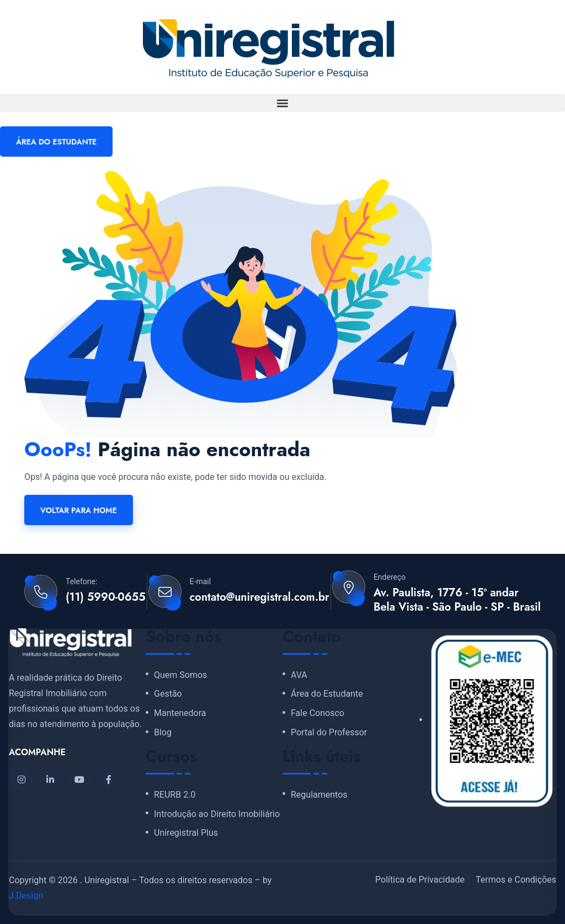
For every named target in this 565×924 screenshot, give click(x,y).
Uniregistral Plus (186, 833)
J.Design (26, 896)
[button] (282, 103)
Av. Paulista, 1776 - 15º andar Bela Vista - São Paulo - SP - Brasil (457, 600)
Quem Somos (180, 675)
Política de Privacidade (420, 880)
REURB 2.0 (175, 795)
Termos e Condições (516, 880)
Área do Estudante (327, 694)
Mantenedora (180, 713)
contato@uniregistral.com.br (260, 597)
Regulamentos (319, 795)
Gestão (168, 694)
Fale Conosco (318, 713)
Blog (163, 733)
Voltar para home (79, 510)
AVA (299, 675)
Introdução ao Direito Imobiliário (217, 814)
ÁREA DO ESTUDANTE (56, 142)
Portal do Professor (329, 733)
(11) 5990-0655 (106, 597)
